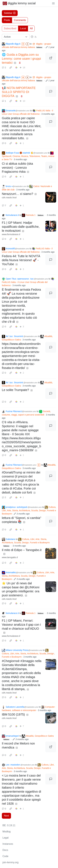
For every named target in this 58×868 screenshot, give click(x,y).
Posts (7, 20)
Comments (20, 20)
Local (23, 28)
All (31, 28)
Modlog (6, 832)
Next (6, 816)
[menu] (53, 3)
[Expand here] (51, 197)
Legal (5, 838)
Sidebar (10, 13)
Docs (5, 850)
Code (5, 856)
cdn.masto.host (9, 197)
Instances (8, 844)
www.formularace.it (11, 234)
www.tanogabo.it (10, 557)
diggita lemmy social (19, 3)
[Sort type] (16, 37)
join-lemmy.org (11, 862)
